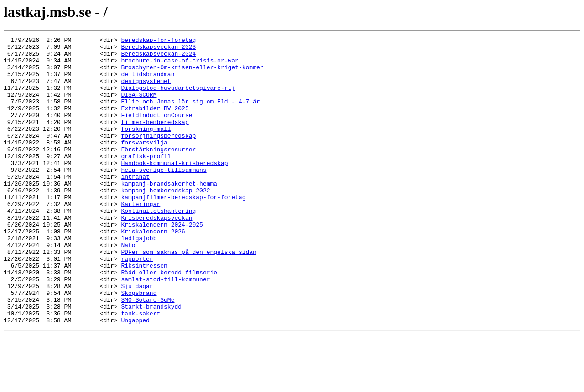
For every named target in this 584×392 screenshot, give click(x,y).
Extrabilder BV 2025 (155, 123)
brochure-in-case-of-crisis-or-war (180, 66)
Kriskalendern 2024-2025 (162, 263)
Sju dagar (137, 336)
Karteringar (141, 238)
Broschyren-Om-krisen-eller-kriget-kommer (192, 74)
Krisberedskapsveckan (156, 254)
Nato (128, 287)
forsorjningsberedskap (158, 156)
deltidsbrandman (148, 82)
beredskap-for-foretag (158, 41)
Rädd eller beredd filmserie (169, 320)
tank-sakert (141, 369)
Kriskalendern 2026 (153, 271)
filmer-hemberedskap (155, 139)
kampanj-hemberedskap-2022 (165, 222)
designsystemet (146, 90)
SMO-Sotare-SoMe (148, 353)
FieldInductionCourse (156, 131)
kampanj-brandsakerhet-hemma (169, 213)
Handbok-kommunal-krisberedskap (174, 189)
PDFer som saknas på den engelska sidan (188, 295)
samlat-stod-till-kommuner (165, 328)
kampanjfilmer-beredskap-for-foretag (183, 230)
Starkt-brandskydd (151, 361)
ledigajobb (139, 279)
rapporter (137, 304)
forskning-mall (146, 148)
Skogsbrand (139, 345)
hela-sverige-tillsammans (164, 197)
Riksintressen (144, 312)
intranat (135, 205)
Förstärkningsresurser (158, 172)
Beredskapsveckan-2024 (158, 57)
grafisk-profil (146, 181)
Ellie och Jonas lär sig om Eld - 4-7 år (190, 115)
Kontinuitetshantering (158, 246)
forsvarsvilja (144, 164)
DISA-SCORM (139, 107)
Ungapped (135, 377)
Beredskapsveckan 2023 (158, 49)
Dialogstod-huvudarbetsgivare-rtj (178, 98)
